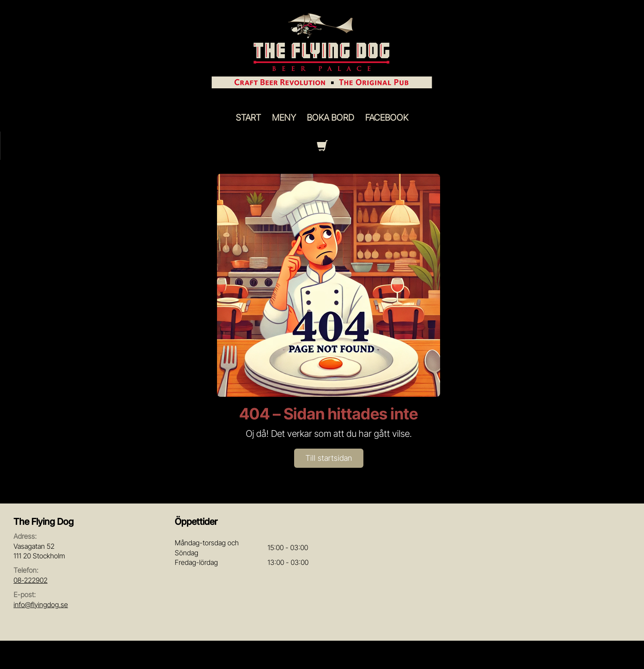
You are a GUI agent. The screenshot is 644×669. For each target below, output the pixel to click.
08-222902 (31, 580)
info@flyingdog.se (41, 605)
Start (248, 118)
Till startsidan (329, 458)
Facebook (387, 118)
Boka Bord (330, 118)
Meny (284, 118)
